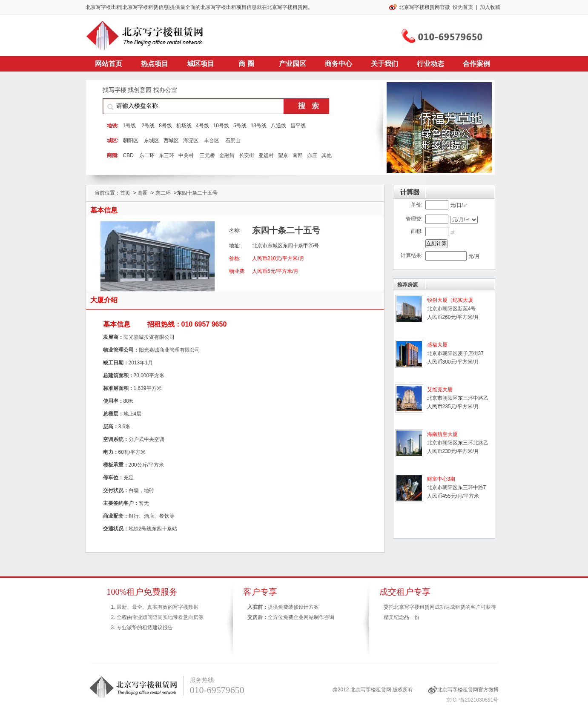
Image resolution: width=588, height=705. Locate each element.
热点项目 (155, 64)
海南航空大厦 (442, 434)
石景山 (233, 140)
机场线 (184, 126)
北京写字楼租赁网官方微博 (468, 690)
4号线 (202, 126)
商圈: (113, 155)
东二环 (147, 155)
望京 (283, 155)
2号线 (148, 126)
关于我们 (384, 64)
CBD (128, 155)
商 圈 (246, 64)
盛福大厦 (437, 345)
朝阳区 (131, 140)
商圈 (143, 193)
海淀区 (191, 140)
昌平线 (298, 126)
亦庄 (312, 155)
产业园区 (293, 64)
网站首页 (109, 64)
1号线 (130, 126)
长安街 (247, 155)
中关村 (186, 155)
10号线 (221, 126)
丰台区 (212, 140)
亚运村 (266, 155)
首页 (125, 193)
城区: (113, 140)
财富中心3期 (441, 479)
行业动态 (430, 64)
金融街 (227, 155)
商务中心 (338, 64)
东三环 (166, 155)
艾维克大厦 (440, 390)
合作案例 (476, 64)
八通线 (278, 126)
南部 (298, 155)
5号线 (240, 126)
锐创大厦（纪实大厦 (450, 300)
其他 (327, 155)
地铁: (113, 126)
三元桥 (207, 155)
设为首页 (463, 7)
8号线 (165, 126)
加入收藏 (490, 7)
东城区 (152, 140)
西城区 (171, 140)
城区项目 (201, 64)
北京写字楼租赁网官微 (425, 7)
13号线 (259, 126)
